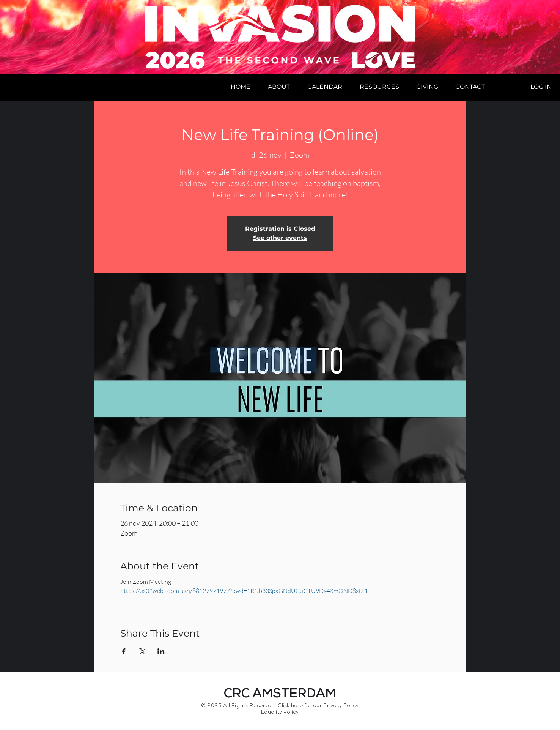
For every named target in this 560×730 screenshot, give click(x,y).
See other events (280, 238)
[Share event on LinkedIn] (161, 651)
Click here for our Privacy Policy (318, 706)
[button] (279, 87)
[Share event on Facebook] (124, 651)
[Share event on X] (142, 651)
